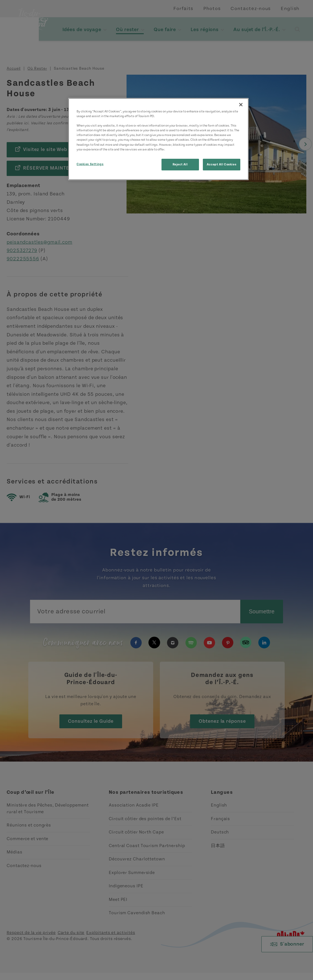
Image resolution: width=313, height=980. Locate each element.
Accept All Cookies (222, 164)
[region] (158, 139)
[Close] (241, 105)
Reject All (180, 164)
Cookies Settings (90, 164)
